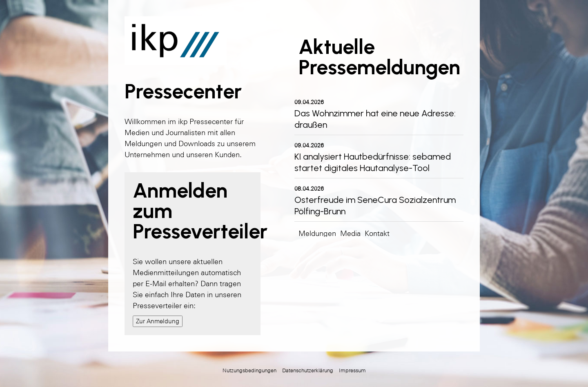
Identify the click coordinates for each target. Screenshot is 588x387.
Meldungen (317, 233)
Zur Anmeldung (158, 321)
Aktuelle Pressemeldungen (379, 57)
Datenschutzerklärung (308, 370)
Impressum (352, 370)
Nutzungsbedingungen (249, 370)
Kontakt (377, 233)
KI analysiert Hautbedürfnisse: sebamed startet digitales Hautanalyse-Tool (373, 162)
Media (350, 233)
